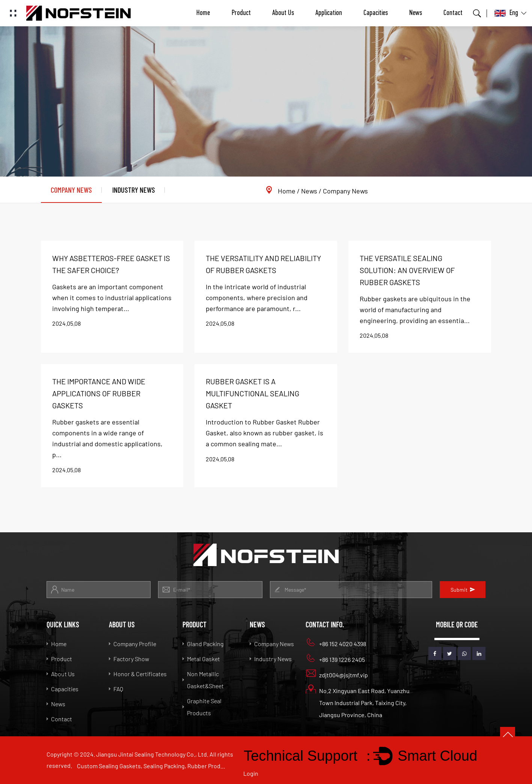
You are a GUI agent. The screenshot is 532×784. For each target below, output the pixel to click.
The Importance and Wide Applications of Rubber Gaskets (99, 393)
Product (241, 13)
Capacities (376, 13)
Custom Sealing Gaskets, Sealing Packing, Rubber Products (152, 766)
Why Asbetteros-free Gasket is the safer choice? (111, 264)
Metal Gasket (201, 659)
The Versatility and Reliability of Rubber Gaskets (263, 264)
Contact (453, 13)
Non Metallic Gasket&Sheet (203, 680)
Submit (463, 590)
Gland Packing (203, 644)
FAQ (116, 689)
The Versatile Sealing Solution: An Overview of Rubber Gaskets (407, 270)
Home (203, 13)
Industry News (134, 190)
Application (329, 13)
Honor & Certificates (138, 674)
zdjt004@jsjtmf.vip (337, 674)
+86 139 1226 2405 (335, 658)
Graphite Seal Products (202, 707)
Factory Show (129, 659)
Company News (71, 190)
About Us (283, 13)
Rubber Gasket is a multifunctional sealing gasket (252, 393)
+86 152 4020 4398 (336, 643)
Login (251, 773)
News (416, 13)
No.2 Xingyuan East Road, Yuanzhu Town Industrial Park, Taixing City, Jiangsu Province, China (358, 702)
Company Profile (133, 644)
